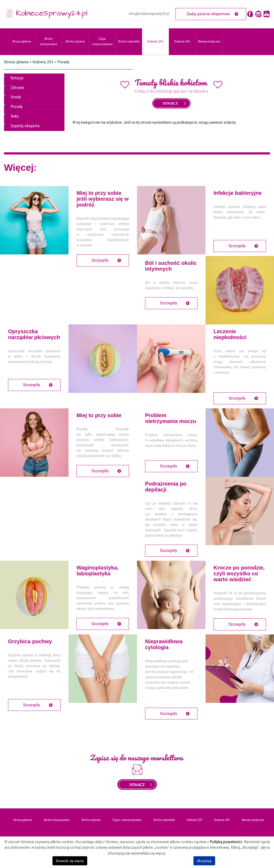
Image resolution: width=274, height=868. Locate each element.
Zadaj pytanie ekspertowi (208, 14)
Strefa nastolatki (129, 41)
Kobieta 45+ (182, 41)
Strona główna (22, 41)
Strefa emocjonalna (49, 41)
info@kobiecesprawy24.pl (149, 14)
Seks (15, 116)
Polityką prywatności (226, 842)
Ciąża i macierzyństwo (102, 41)
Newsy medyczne (209, 41)
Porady (17, 106)
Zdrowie (18, 88)
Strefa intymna (75, 41)
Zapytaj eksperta (25, 126)
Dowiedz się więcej (70, 861)
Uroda (16, 97)
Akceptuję (204, 861)
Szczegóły (100, 260)
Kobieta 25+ (156, 41)
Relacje (17, 78)
